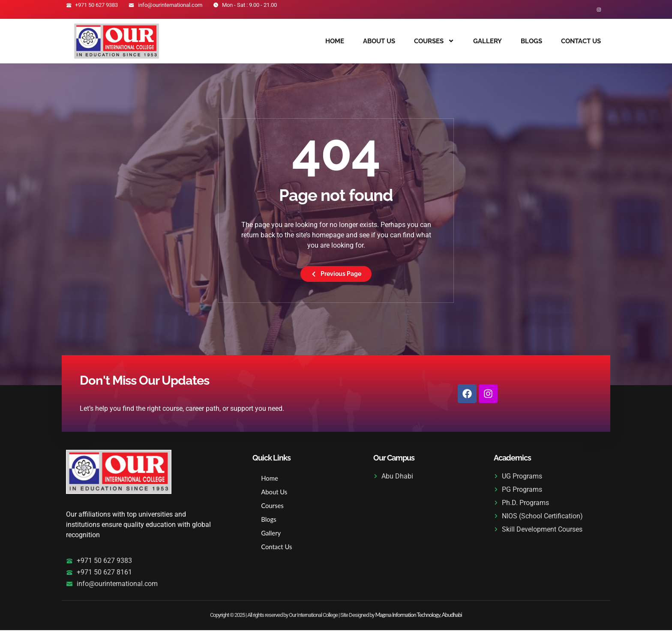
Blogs (531, 41)
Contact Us (581, 41)
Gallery (487, 41)
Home (335, 41)
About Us (379, 41)
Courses (434, 41)
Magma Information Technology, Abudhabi (418, 616)
